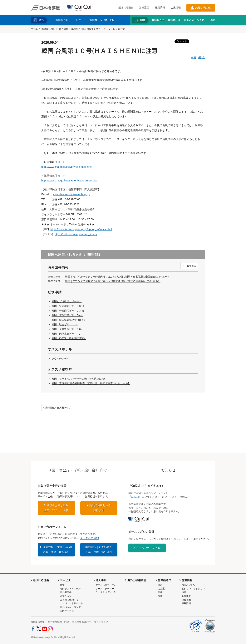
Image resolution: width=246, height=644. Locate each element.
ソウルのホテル (60, 359)
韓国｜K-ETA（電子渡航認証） (69, 338)
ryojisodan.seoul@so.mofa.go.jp (71, 194)
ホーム (34, 29)
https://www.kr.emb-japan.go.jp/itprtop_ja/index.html (81, 229)
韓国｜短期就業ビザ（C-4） (67, 315)
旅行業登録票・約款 (58, 622)
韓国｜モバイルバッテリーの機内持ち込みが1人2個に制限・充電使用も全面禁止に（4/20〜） (118, 277)
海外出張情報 (38, 622)
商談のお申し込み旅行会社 (100, 508)
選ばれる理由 (126, 7)
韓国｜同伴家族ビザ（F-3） (67, 334)
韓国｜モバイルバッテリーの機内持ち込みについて (80, 379)
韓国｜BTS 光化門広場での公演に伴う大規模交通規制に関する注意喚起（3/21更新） (113, 281)
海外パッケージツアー (71, 607)
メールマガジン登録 (148, 548)
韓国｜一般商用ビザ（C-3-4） (69, 311)
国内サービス (67, 611)
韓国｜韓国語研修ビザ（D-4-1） (70, 320)
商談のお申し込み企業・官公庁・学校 (56, 508)
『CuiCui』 (135, 497)
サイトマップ (101, 622)
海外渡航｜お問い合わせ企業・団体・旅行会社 (58, 550)
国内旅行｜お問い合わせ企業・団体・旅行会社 (100, 550)
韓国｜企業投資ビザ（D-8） (67, 329)
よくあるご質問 (89, 538)
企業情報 (176, 7)
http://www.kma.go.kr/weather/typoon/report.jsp (69, 180)
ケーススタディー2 (106, 589)
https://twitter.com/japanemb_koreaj (76, 234)
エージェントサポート (71, 603)
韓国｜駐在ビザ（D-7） (65, 325)
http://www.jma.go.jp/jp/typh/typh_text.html (66, 167)
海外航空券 (66, 592)
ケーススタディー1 (106, 585)
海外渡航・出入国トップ (58, 407)
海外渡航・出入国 (68, 29)
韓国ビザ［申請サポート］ (67, 301)
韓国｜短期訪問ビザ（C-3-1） (69, 306)
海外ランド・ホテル (70, 589)
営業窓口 (144, 7)
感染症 (201, 58)
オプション (66, 596)
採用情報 (160, 7)
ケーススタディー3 (106, 592)
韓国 (194, 58)
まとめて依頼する (69, 600)
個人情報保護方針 (81, 622)
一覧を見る (190, 266)
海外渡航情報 (48, 29)
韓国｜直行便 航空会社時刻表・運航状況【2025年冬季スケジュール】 (91, 383)
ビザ (62, 585)
